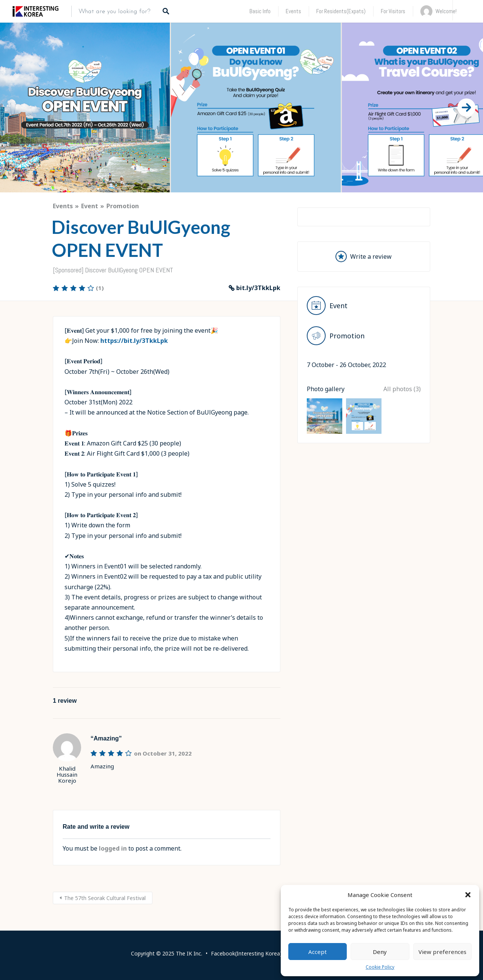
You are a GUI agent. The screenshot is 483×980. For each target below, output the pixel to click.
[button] (468, 895)
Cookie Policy (380, 967)
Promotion (123, 206)
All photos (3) (402, 481)
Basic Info (260, 11)
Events (293, 11)
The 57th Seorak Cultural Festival (105, 898)
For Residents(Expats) (341, 11)
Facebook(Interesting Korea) (246, 953)
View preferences (442, 952)
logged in (113, 848)
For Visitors (393, 11)
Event (90, 206)
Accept (318, 952)
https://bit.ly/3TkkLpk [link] (134, 341)
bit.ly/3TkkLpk (258, 288)
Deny (380, 952)
